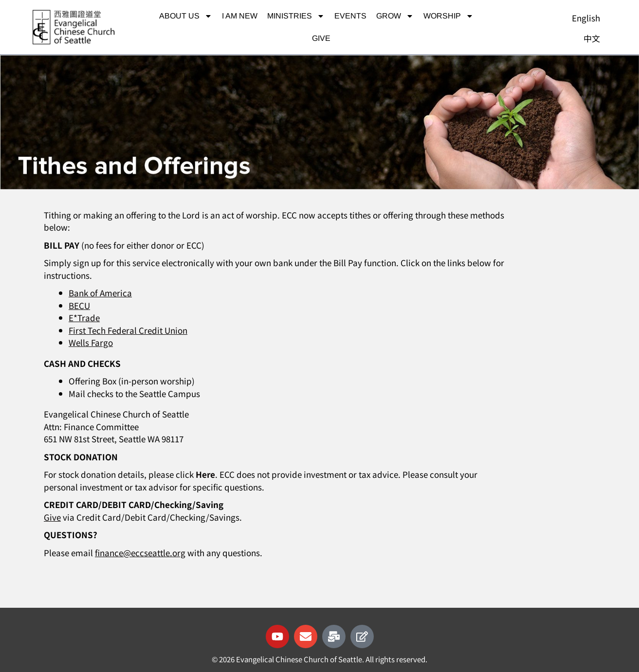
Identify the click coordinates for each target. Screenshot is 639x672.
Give (321, 38)
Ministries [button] (296, 16)
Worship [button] (448, 16)
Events (350, 16)
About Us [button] (186, 16)
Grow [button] (395, 16)
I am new (240, 16)
